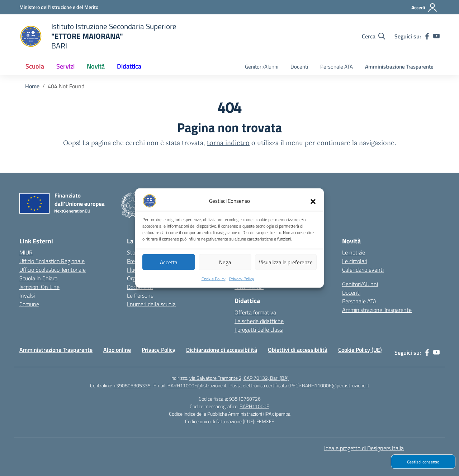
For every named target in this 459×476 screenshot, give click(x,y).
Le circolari (355, 261)
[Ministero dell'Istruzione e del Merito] (59, 7)
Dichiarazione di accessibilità (222, 350)
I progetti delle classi (259, 330)
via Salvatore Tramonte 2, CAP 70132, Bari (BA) (239, 378)
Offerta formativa (255, 312)
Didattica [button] (129, 66)
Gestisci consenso (423, 462)
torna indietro (228, 143)
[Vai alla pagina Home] (32, 86)
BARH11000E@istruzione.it (197, 385)
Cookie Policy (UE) (360, 350)
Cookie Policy (214, 282)
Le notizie (354, 252)
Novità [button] (96, 66)
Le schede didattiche (259, 321)
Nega (225, 265)
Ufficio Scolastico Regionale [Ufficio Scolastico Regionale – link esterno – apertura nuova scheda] (52, 261)
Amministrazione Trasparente (399, 67)
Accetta (169, 265)
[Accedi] (424, 8)
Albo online (117, 350)
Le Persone (140, 295)
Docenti (299, 67)
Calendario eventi (363, 270)
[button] (313, 204)
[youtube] (436, 36)
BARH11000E (254, 406)
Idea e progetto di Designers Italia (364, 448)
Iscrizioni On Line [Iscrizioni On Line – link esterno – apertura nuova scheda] (39, 287)
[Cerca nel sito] (373, 36)
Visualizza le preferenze (286, 265)
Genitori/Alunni (262, 67)
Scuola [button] (35, 66)
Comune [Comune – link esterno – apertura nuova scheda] (29, 304)
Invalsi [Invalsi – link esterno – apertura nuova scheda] (27, 295)
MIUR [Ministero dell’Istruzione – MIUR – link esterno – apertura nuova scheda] (26, 252)
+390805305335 (132, 385)
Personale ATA (337, 67)
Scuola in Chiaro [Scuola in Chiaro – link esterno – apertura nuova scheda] (38, 278)
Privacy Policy (242, 282)
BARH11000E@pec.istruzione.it (336, 385)
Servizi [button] (65, 66)
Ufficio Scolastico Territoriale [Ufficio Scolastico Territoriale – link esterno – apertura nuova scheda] (53, 270)
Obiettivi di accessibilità (298, 350)
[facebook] (427, 36)
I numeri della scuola (151, 304)
